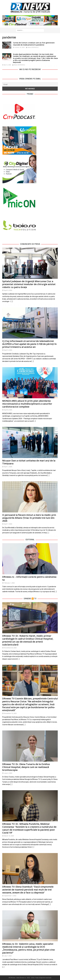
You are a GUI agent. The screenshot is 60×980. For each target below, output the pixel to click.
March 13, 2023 (9, 836)
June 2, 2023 (8, 773)
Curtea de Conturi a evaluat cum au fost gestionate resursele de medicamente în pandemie (34, 44)
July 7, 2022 (8, 956)
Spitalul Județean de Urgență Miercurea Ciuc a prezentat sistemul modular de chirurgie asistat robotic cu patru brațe (29, 284)
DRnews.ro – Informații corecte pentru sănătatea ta (29, 578)
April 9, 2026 (8, 290)
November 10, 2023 (10, 713)
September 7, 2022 (10, 896)
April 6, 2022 (7, 65)
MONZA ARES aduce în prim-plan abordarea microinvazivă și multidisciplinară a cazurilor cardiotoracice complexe (27, 404)
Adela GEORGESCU (33, 47)
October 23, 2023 (20, 47)
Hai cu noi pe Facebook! (30, 69)
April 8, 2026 (8, 410)
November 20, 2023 (10, 648)
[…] (12, 301)
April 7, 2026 (8, 467)
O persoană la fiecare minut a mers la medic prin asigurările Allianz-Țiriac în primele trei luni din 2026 (29, 518)
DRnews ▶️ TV (30, 599)
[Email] (30, 84)
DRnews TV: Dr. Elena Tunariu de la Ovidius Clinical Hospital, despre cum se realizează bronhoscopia (26, 767)
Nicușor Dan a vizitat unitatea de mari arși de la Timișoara (29, 462)
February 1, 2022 (9, 583)
